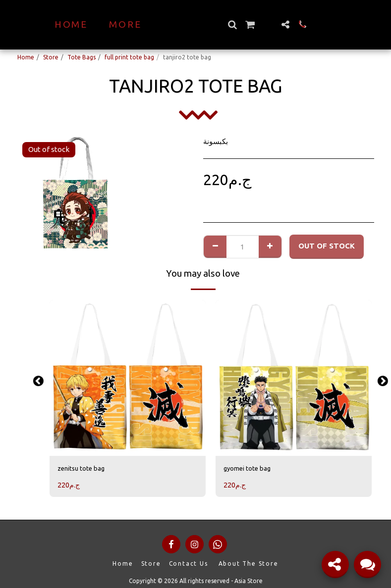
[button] (250, 24)
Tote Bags (82, 57)
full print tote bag (129, 57)
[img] (128, 378)
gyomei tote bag (251, 469)
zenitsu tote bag (85, 469)
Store (51, 57)
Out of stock (327, 246)
